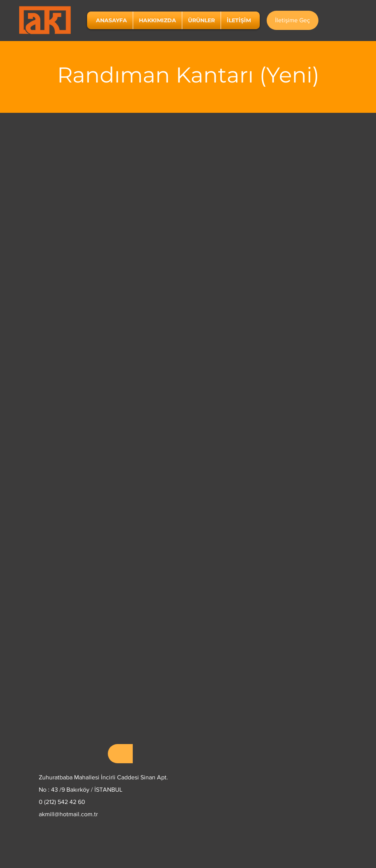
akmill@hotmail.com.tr (68, 814)
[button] (201, 20)
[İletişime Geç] (293, 20)
